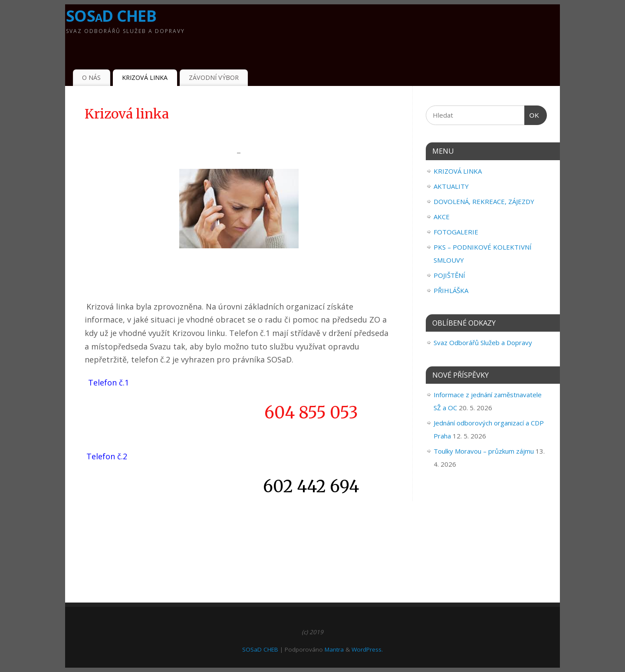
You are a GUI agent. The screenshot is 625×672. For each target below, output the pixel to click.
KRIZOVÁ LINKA (145, 77)
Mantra (334, 649)
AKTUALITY (451, 186)
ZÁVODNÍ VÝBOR (214, 77)
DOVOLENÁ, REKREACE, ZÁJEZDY (484, 201)
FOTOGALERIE (456, 232)
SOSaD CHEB (111, 16)
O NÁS (91, 77)
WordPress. (367, 649)
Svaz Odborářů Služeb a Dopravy (483, 343)
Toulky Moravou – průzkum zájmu (484, 451)
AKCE (442, 217)
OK (532, 115)
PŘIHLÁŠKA (451, 290)
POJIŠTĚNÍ (449, 275)
